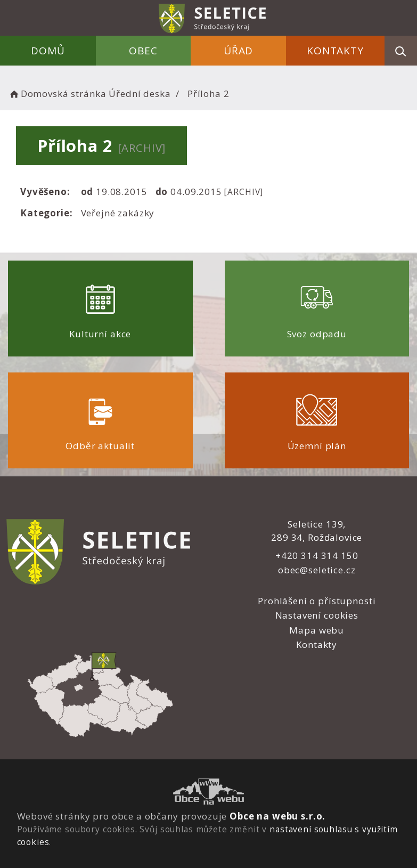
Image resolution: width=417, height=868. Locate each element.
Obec (143, 51)
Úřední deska (140, 94)
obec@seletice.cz (317, 570)
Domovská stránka (57, 94)
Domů (48, 51)
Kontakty (335, 51)
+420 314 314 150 (317, 555)
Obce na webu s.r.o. (277, 816)
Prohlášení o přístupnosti (317, 601)
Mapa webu (317, 630)
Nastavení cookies (317, 615)
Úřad (238, 51)
